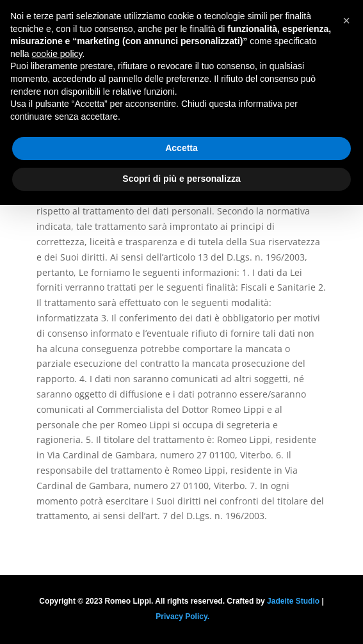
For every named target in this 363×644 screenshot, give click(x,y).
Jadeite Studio (293, 601)
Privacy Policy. (182, 616)
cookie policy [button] (57, 54)
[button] (346, 20)
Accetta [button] (181, 148)
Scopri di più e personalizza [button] (181, 179)
